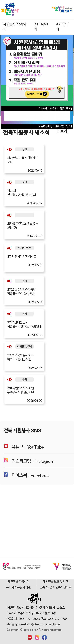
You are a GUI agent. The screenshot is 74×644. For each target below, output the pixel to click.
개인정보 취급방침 (18, 582)
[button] (69, 568)
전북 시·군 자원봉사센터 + (56, 587)
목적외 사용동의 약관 (18, 587)
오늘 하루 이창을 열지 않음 (51, 126)
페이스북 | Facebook (27, 475)
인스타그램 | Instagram (29, 461)
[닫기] (69, 126)
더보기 (62, 131)
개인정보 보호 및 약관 (55, 582)
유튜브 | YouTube (24, 447)
